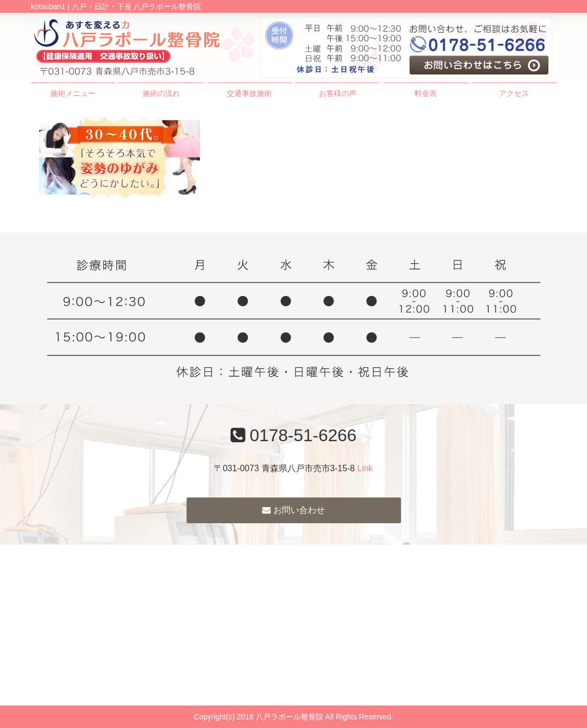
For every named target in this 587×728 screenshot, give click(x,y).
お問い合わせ (293, 510)
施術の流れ (161, 93)
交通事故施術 (249, 93)
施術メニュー (73, 93)
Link (365, 468)
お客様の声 (338, 93)
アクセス (514, 93)
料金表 (426, 93)
